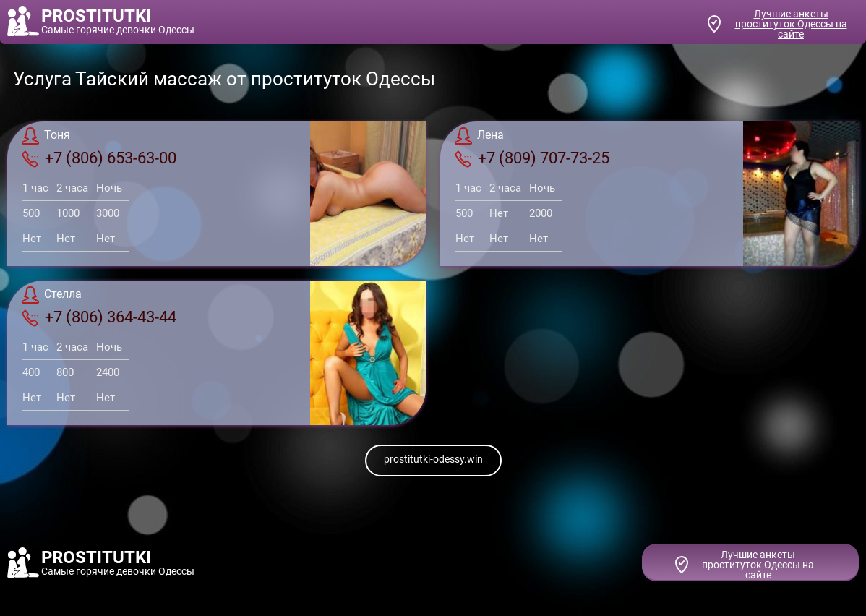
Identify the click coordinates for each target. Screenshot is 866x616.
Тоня (46, 136)
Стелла (52, 295)
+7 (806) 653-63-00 (99, 158)
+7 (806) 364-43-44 (99, 317)
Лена (479, 136)
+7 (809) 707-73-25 (532, 158)
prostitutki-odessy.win (433, 459)
